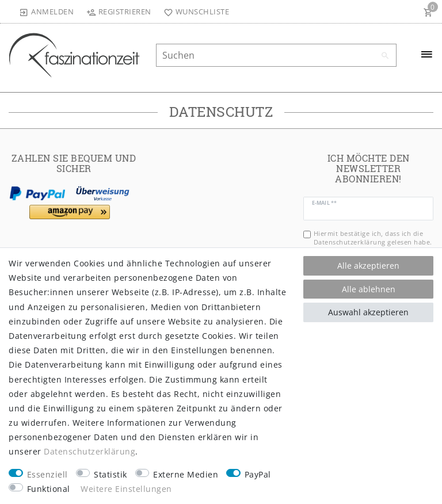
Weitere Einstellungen (126, 489)
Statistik (110, 474)
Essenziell (47, 474)
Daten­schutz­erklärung (89, 451)
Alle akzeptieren (368, 266)
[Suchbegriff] (276, 55)
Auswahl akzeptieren (368, 312)
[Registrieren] (119, 12)
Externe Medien (186, 474)
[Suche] (385, 56)
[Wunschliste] (194, 12)
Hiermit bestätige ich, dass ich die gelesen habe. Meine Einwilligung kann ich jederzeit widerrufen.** (373, 247)
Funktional (49, 489)
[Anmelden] (47, 12)
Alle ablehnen (369, 289)
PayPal (258, 474)
